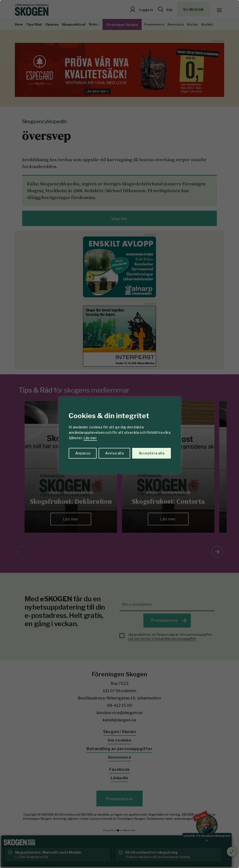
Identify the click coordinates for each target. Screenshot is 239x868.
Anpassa (83, 453)
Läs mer (90, 438)
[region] (119, 434)
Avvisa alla (114, 453)
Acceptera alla (152, 453)
